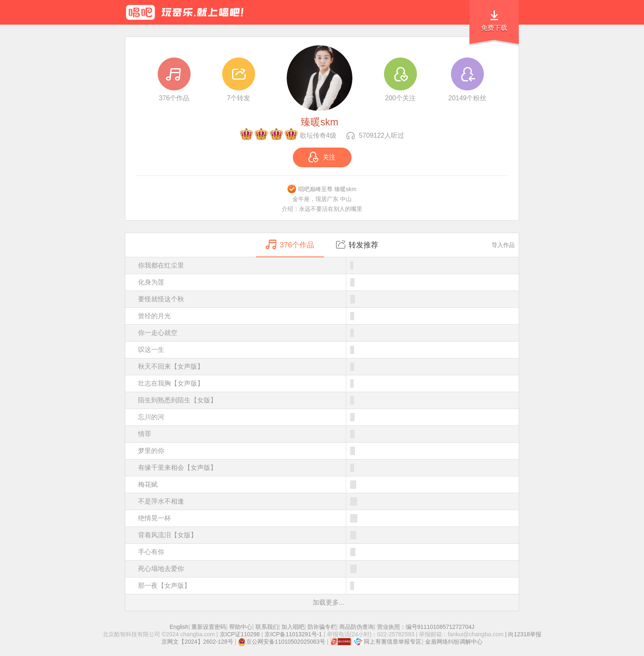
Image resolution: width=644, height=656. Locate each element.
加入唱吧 (293, 627)
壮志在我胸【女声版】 (328, 383)
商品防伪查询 (356, 627)
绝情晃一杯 (328, 518)
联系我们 (267, 627)
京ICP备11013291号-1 (293, 634)
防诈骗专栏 (322, 627)
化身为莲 (328, 282)
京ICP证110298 (240, 634)
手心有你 (328, 552)
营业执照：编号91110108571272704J (426, 627)
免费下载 (494, 28)
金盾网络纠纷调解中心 (454, 642)
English (179, 627)
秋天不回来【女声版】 (328, 367)
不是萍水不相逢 (328, 501)
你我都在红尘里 (328, 266)
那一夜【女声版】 (328, 586)
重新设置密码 (209, 627)
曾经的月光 (328, 316)
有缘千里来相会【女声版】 (328, 468)
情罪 (328, 434)
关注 (322, 157)
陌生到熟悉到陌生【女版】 (328, 400)
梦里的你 (328, 451)
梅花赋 (328, 485)
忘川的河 (328, 417)
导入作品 (503, 245)
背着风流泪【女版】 (328, 535)
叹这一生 (328, 350)
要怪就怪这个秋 (328, 299)
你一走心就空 (328, 333)
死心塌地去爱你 (328, 569)
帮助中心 (241, 627)
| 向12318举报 (522, 634)
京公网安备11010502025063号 (282, 642)
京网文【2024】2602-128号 (197, 642)
